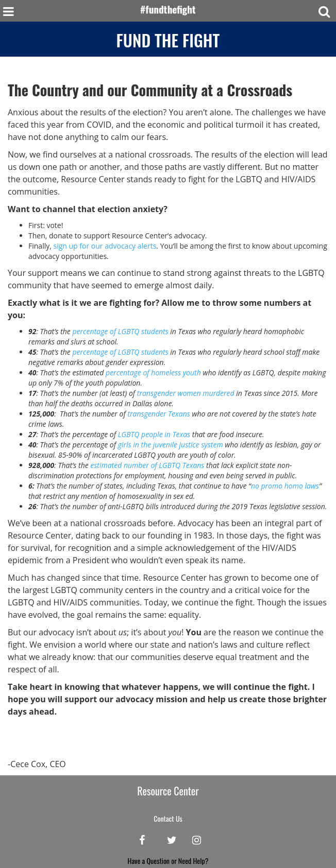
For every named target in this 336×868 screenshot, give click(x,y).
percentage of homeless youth (153, 372)
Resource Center (168, 791)
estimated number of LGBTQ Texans (147, 465)
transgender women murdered (186, 393)
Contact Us (168, 818)
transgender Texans (158, 414)
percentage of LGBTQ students (120, 331)
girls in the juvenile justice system (171, 445)
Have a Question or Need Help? (168, 861)
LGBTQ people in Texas (154, 434)
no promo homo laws (285, 486)
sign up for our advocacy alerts (105, 246)
